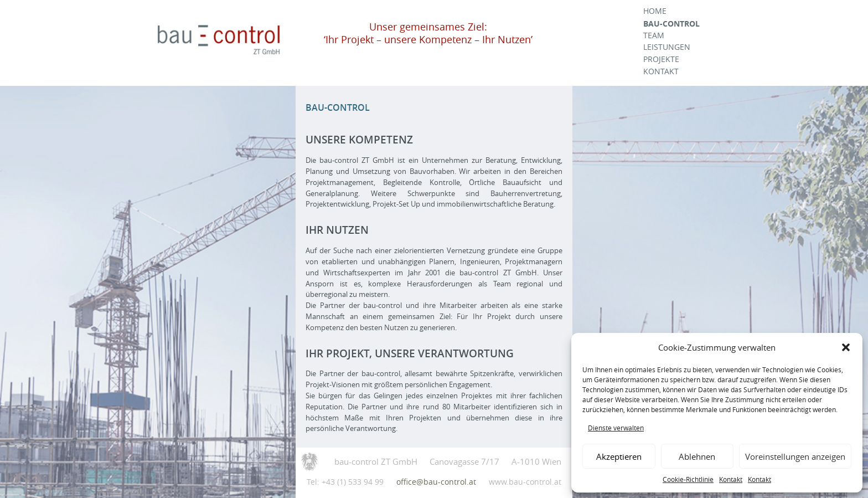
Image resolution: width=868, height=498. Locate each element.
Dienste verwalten (616, 428)
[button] (846, 347)
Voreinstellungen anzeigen (795, 456)
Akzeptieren (619, 456)
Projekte (661, 59)
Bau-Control (671, 24)
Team (654, 35)
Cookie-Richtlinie (688, 479)
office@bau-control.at (436, 482)
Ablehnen (697, 456)
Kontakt (731, 479)
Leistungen (667, 47)
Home (655, 11)
